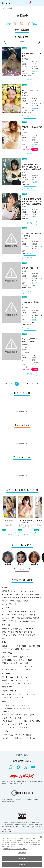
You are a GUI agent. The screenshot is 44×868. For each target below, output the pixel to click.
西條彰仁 (35, 71)
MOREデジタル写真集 (27, 615)
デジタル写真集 (8, 24)
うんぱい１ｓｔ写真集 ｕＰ (32, 303)
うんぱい (25, 308)
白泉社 (11, 601)
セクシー (26, 683)
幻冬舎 (31, 594)
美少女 (8, 677)
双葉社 (25, 601)
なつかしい (23, 680)
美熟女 (8, 680)
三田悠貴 (25, 132)
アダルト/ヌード (24, 727)
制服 (22, 646)
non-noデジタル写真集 (11, 618)
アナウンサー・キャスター (16, 718)
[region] (22, 851)
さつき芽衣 (26, 353)
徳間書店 (38, 598)
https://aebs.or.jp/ (6, 831)
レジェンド (10, 724)
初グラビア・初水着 (26, 735)
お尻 (7, 660)
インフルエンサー (13, 721)
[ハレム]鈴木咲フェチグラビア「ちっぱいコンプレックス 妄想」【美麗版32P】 (32, 167)
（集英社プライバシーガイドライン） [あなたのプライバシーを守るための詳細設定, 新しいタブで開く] (15, 849)
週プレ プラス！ (22, 24)
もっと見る (22, 570)
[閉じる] (41, 837)
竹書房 (31, 598)
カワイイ (10, 683)
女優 (7, 708)
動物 (20, 738)
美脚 (7, 663)
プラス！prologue (26, 629)
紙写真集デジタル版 (10, 629)
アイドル (25, 705)
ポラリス (36, 635)
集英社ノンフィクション (12, 621)
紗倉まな (25, 271)
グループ (31, 694)
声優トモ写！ (26, 635)
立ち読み (30, 80)
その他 (31, 738)
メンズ (8, 738)
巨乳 (26, 657)
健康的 (31, 663)
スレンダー (11, 657)
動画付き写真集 (8, 632)
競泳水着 (35, 646)
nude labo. (6, 638)
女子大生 (9, 712)
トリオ (18, 694)
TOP (3, 8)
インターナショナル (13, 669)
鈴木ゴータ (35, 108)
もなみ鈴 (25, 239)
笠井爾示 (35, 145)
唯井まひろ (26, 344)
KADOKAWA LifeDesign (12, 594)
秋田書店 (6, 591)
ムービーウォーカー (10, 604)
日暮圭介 (35, 283)
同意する (22, 864)
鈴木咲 (24, 172)
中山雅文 (35, 182)
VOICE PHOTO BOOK (24, 632)
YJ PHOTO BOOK (28, 612)
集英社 (37, 594)
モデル (20, 708)
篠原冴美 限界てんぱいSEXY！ (32, 55)
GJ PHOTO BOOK (10, 615)
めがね (8, 649)
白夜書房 (18, 601)
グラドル (10, 705)
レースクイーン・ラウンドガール (19, 715)
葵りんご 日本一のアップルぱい (32, 92)
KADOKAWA (29, 591)
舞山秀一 (35, 320)
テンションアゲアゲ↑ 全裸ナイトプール (32, 340)
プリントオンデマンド (11, 635)
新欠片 (5, 601)
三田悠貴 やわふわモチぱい (32, 128)
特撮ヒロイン (32, 721)
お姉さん (22, 677)
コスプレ (9, 646)
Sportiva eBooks (29, 621)
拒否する (22, 859)
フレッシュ (10, 666)
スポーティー (26, 666)
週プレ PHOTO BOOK (11, 612)
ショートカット (23, 660)
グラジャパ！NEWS (35, 24)
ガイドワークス (16, 591)
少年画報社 (23, 598)
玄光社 (25, 594)
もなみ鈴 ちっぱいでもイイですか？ (32, 235)
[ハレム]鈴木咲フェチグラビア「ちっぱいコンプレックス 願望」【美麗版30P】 (32, 201)
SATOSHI (35, 251)
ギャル (31, 669)
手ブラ (8, 735)
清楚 (7, 687)
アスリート (10, 727)
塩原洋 (34, 365)
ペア (7, 694)
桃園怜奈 (25, 350)
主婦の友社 (7, 598)
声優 (32, 708)
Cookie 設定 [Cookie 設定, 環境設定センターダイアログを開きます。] (22, 853)
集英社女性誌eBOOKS (30, 618)
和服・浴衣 (23, 649)
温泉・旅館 (22, 697)
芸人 (24, 724)
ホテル (8, 697)
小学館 (15, 598)
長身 (19, 663)
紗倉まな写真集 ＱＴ (30, 268)
